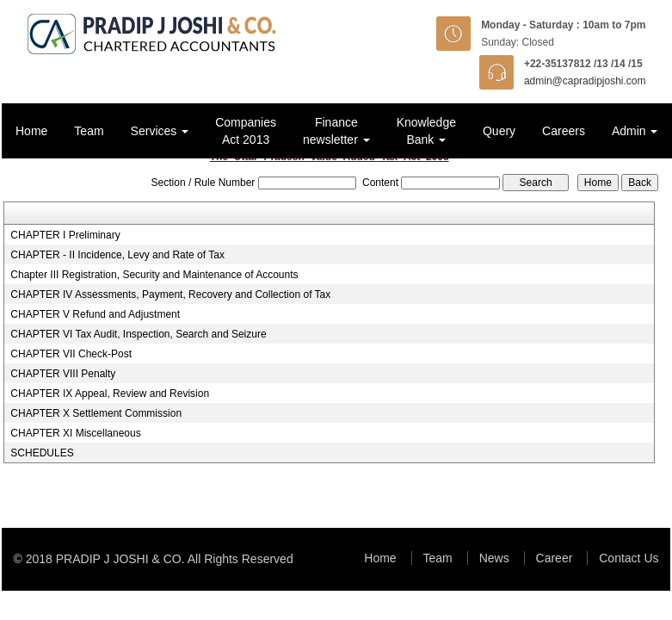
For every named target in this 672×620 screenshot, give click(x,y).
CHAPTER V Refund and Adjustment (95, 314)
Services (160, 131)
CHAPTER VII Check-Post (71, 354)
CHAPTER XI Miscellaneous (75, 433)
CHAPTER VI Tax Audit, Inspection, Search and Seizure (138, 334)
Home (31, 131)
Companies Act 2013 (246, 131)
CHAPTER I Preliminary (65, 235)
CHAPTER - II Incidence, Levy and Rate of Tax (117, 255)
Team (89, 131)
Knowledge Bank (426, 131)
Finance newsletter (336, 131)
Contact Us (629, 558)
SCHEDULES (42, 453)
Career (555, 558)
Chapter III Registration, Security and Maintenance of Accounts (154, 275)
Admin (635, 131)
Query (499, 131)
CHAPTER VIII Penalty (63, 374)
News (494, 558)
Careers (564, 131)
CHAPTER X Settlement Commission (96, 413)
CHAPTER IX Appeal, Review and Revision (110, 394)
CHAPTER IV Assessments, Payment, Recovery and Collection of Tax (170, 294)
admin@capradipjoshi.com (585, 81)
